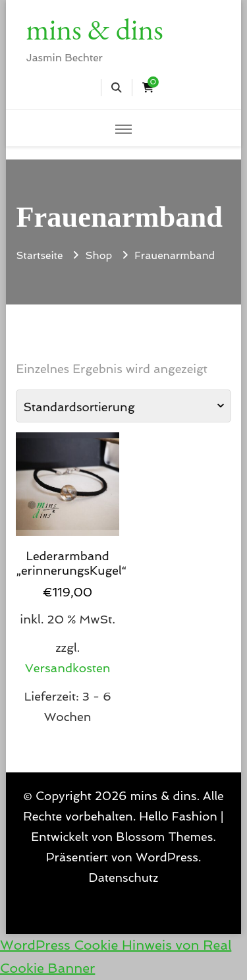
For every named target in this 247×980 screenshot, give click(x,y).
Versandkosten (68, 668)
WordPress (167, 857)
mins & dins (94, 29)
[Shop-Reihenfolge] (123, 406)
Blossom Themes (164, 837)
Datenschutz (124, 878)
